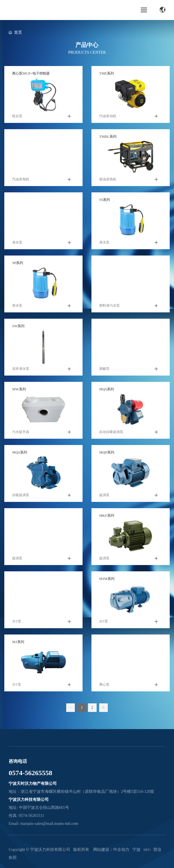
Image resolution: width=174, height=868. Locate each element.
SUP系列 (19, 200)
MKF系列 (107, 516)
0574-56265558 (30, 773)
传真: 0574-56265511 (26, 816)
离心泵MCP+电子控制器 (31, 73)
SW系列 (18, 326)
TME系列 (106, 73)
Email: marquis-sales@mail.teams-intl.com (43, 824)
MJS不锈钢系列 (24, 579)
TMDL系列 (108, 137)
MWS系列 (107, 263)
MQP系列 (107, 452)
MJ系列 (18, 642)
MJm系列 (107, 579)
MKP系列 (19, 516)
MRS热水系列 (110, 326)
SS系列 (104, 200)
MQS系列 (106, 389)
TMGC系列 (21, 137)
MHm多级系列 (111, 642)
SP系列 (17, 263)
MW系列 (19, 389)
